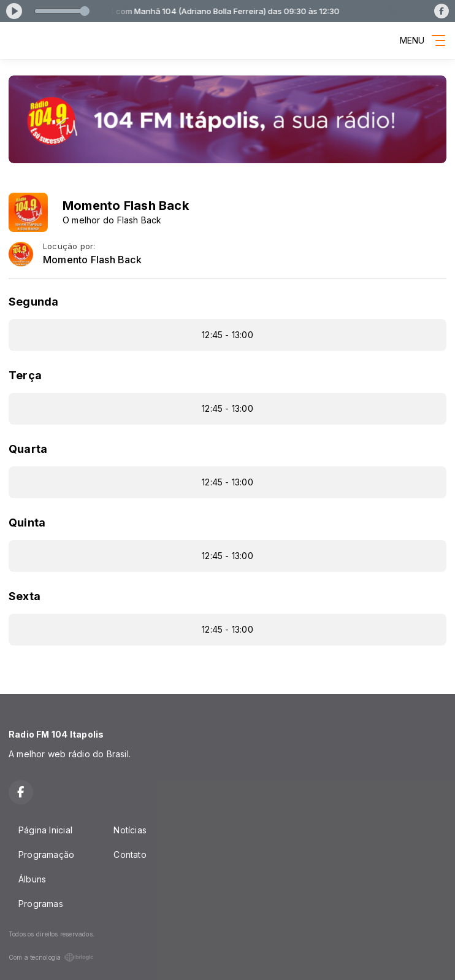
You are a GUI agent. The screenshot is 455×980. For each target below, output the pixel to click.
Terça (25, 375)
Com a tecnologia (51, 957)
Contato (130, 855)
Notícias (130, 830)
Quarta (28, 449)
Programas (41, 904)
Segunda (33, 302)
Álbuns (32, 879)
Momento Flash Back (92, 260)
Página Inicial (45, 830)
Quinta (27, 523)
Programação (46, 855)
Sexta (25, 596)
